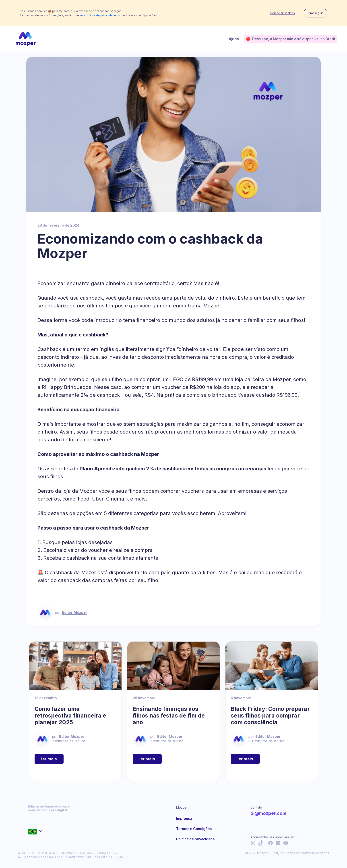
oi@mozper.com (268, 813)
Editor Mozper (75, 612)
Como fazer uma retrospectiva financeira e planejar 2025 (70, 716)
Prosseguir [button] (316, 13)
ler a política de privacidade (98, 15)
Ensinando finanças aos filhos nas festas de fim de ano (169, 716)
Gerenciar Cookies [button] (283, 13)
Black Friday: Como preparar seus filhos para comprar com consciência (270, 716)
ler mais (49, 759)
